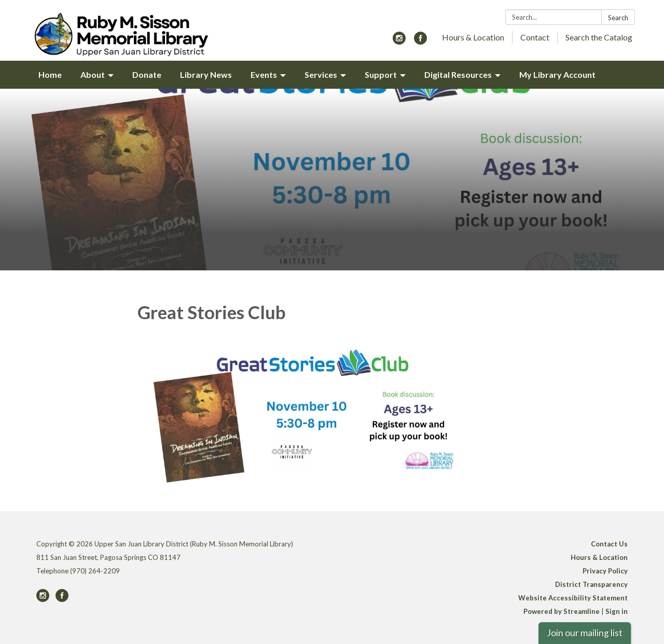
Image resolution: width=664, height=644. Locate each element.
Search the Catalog (599, 37)
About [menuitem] (93, 74)
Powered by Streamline (562, 611)
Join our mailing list (585, 633)
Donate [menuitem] (147, 74)
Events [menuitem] (264, 74)
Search (618, 18)
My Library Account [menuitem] (557, 74)
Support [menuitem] (381, 74)
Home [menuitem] (50, 74)
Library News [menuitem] (206, 74)
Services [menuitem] (321, 74)
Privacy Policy (605, 571)
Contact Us (609, 544)
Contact (535, 37)
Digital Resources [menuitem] (458, 74)
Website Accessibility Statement (573, 598)
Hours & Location (473, 37)
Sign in (617, 611)
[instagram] (399, 41)
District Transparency (591, 584)
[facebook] (420, 41)
